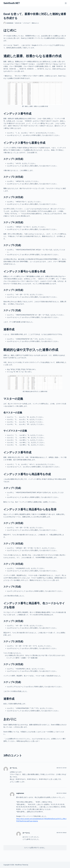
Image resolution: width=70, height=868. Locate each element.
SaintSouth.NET (12, 3)
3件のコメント (35, 23)
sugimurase (20, 793)
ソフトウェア (26, 23)
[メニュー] (66, 3)
